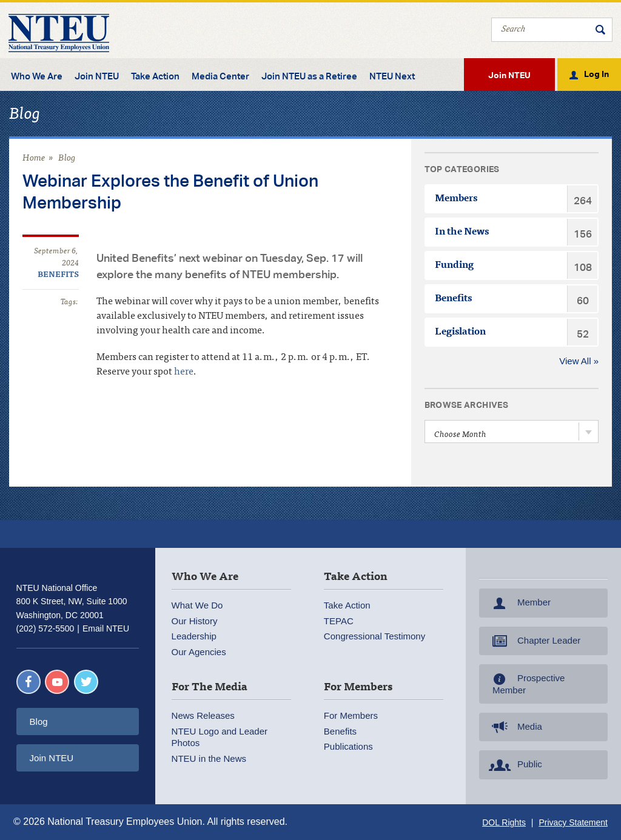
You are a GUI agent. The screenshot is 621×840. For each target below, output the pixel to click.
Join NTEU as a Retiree (309, 76)
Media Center (220, 76)
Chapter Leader (533, 641)
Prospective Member (525, 684)
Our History (195, 621)
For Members (351, 715)
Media (514, 727)
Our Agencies (199, 652)
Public (514, 765)
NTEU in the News (209, 758)
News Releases (203, 715)
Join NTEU (97, 76)
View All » (579, 361)
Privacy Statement (573, 822)
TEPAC (339, 621)
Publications (348, 746)
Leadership (194, 636)
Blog (67, 158)
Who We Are (37, 76)
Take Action (155, 76)
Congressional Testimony (374, 636)
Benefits (58, 275)
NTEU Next (392, 76)
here (184, 372)
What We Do (197, 605)
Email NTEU (106, 628)
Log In (596, 73)
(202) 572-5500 (45, 628)
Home (34, 158)
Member (519, 603)
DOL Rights (504, 822)
